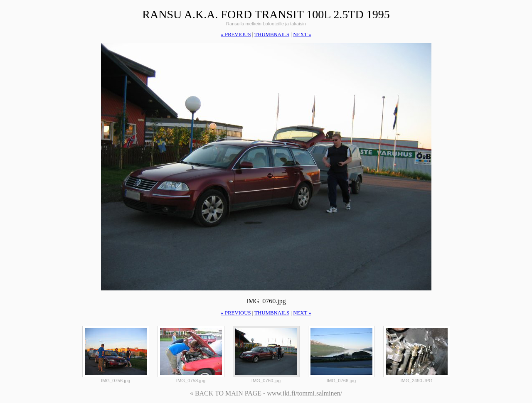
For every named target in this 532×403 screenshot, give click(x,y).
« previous (236, 34)
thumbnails (272, 34)
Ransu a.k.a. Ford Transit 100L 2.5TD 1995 (266, 14)
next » (302, 34)
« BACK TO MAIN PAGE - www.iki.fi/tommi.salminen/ (266, 393)
